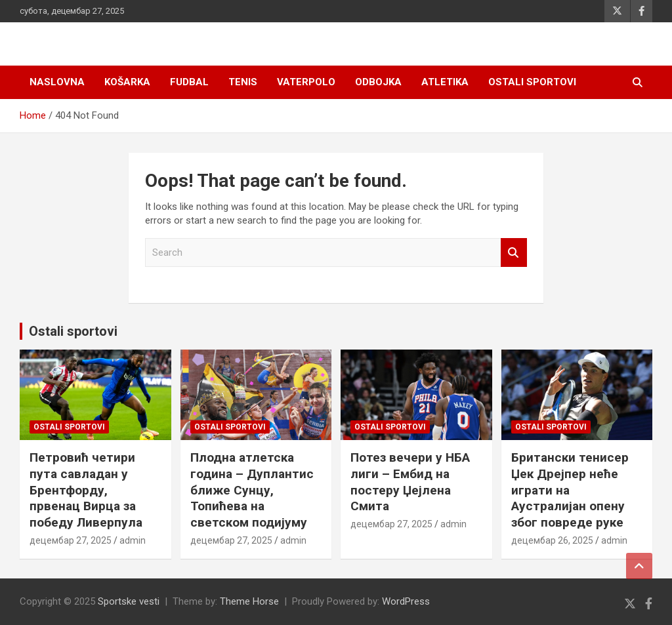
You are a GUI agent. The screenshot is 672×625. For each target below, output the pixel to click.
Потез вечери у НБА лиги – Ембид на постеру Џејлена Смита (410, 482)
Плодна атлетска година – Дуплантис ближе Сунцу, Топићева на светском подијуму (252, 490)
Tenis (243, 82)
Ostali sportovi (532, 82)
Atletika (445, 82)
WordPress (406, 601)
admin (133, 540)
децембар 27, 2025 (71, 540)
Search (514, 253)
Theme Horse (249, 601)
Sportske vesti (129, 601)
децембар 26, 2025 (552, 540)
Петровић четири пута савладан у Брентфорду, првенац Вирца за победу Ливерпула (86, 490)
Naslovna (57, 82)
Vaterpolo (306, 82)
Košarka (127, 82)
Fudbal (189, 82)
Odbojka (378, 82)
